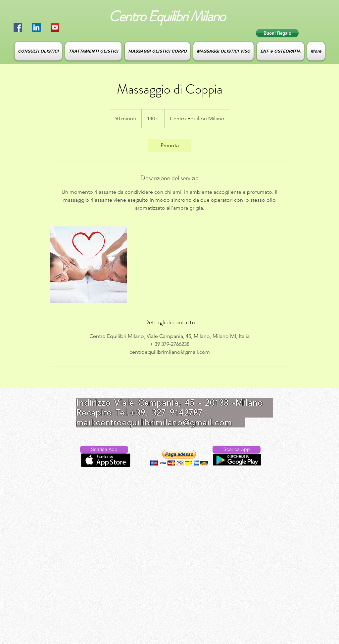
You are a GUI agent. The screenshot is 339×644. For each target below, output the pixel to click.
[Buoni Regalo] (277, 33)
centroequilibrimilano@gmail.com (164, 423)
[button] (179, 458)
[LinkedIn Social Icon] (36, 27)
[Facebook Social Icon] (18, 27)
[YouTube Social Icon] (55, 27)
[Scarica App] (104, 450)
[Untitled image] (89, 265)
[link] (169, 145)
